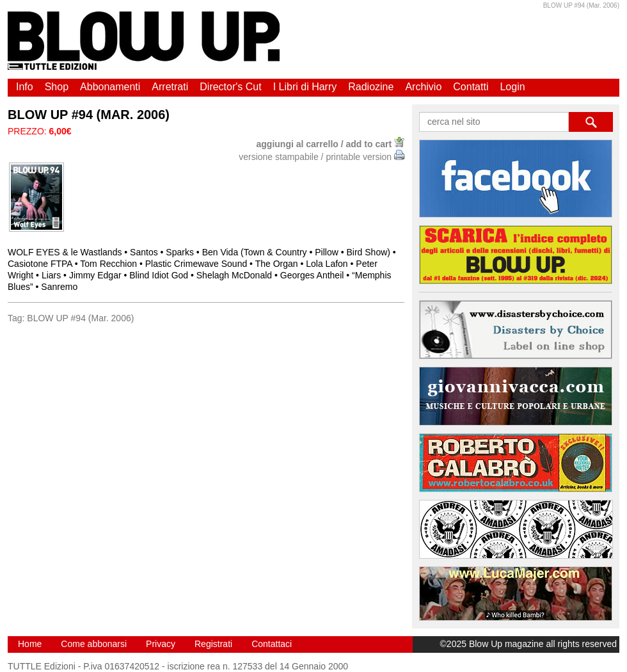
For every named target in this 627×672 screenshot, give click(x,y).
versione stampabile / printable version (321, 157)
